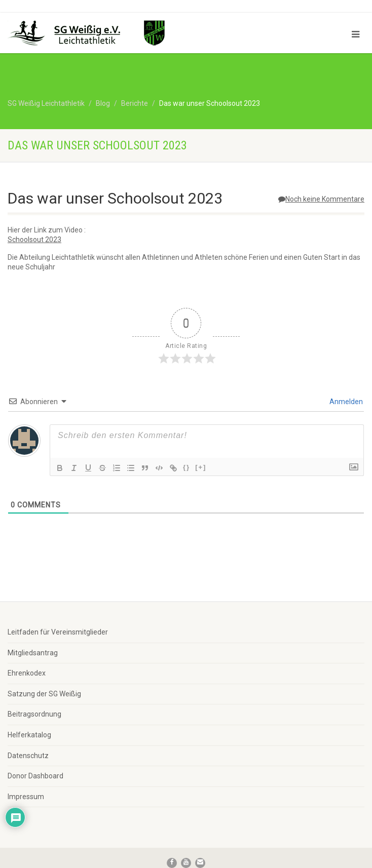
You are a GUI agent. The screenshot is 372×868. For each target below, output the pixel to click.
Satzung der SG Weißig (44, 694)
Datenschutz (28, 756)
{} (187, 467)
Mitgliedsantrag (33, 653)
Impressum (26, 797)
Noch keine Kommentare (321, 199)
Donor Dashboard (35, 776)
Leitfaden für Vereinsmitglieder (58, 632)
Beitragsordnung (34, 714)
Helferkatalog (29, 735)
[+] (201, 467)
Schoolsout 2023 (34, 240)
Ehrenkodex (27, 673)
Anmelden (345, 402)
